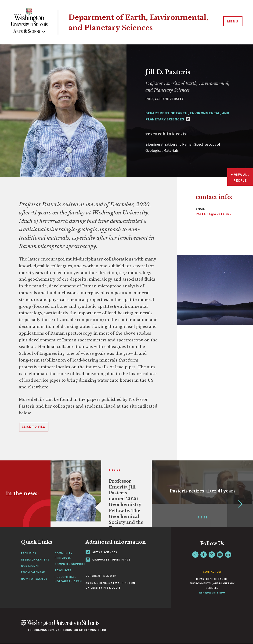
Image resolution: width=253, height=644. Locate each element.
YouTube (220, 555)
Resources (63, 570)
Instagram (195, 555)
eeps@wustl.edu (212, 592)
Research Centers (35, 559)
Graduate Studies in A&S (108, 559)
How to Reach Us (34, 579)
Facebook (204, 555)
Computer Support (70, 564)
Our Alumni (30, 566)
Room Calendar (33, 572)
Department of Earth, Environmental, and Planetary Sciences (134, 22)
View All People (241, 177)
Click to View (34, 427)
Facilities (29, 553)
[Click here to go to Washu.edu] (60, 625)
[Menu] (232, 22)
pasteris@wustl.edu (214, 214)
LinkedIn (228, 555)
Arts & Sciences (101, 552)
